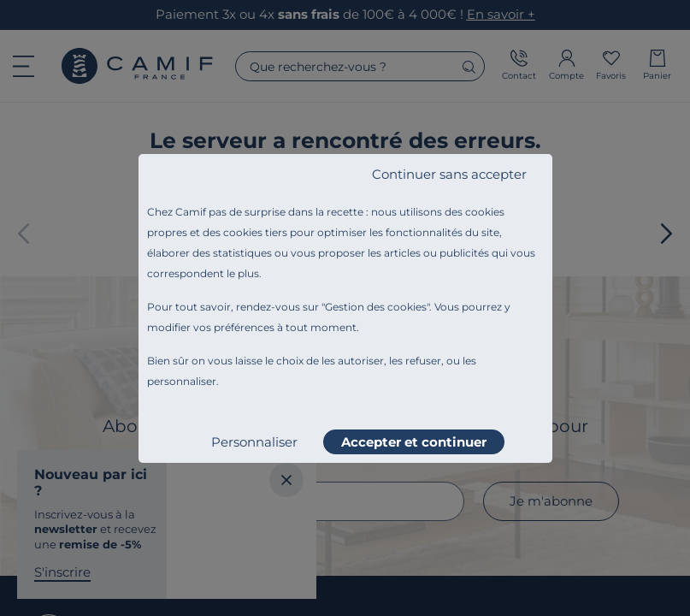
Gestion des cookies (376, 307)
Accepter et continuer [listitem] (414, 442)
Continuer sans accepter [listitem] (449, 174)
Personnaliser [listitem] (254, 442)
